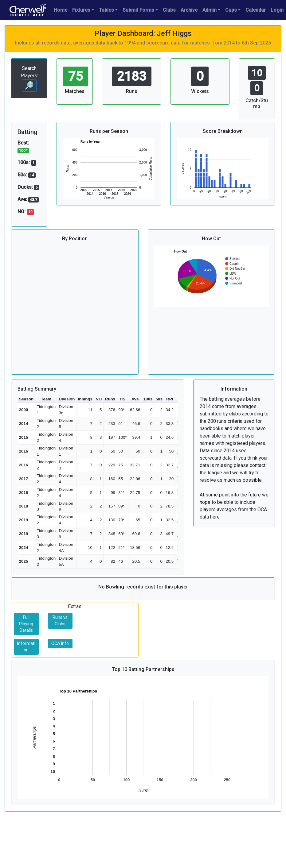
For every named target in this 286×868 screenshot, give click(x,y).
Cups (231, 10)
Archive (189, 10)
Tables (106, 10)
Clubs (169, 10)
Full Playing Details (26, 624)
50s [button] (159, 399)
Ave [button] (135, 399)
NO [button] (99, 399)
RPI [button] (170, 399)
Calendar (256, 10)
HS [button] (123, 399)
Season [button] (26, 399)
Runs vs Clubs (60, 621)
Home (61, 10)
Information (26, 647)
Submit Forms (138, 10)
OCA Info (60, 643)
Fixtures (81, 10)
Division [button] (67, 399)
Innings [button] (85, 399)
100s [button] (148, 399)
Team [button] (46, 399)
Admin (210, 10)
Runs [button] (110, 399)
